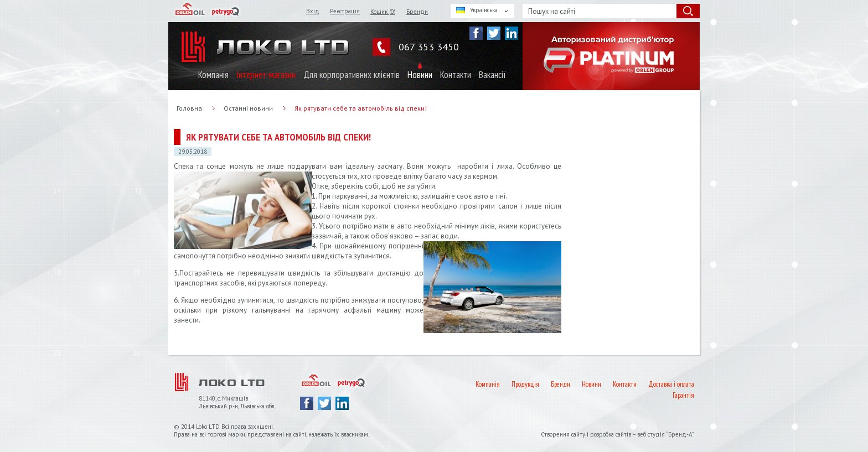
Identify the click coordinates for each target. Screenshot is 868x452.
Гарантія (683, 395)
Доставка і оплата (671, 384)
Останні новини (248, 108)
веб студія (651, 434)
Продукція (525, 384)
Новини (420, 75)
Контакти (456, 75)
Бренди (417, 12)
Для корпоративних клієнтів (352, 75)
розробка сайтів (611, 434)
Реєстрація (345, 11)
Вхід (313, 11)
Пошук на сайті (552, 11)
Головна (189, 108)
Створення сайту (564, 434)
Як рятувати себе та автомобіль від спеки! (361, 108)
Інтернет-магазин (266, 75)
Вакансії (492, 75)
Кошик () (383, 12)
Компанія (213, 75)
